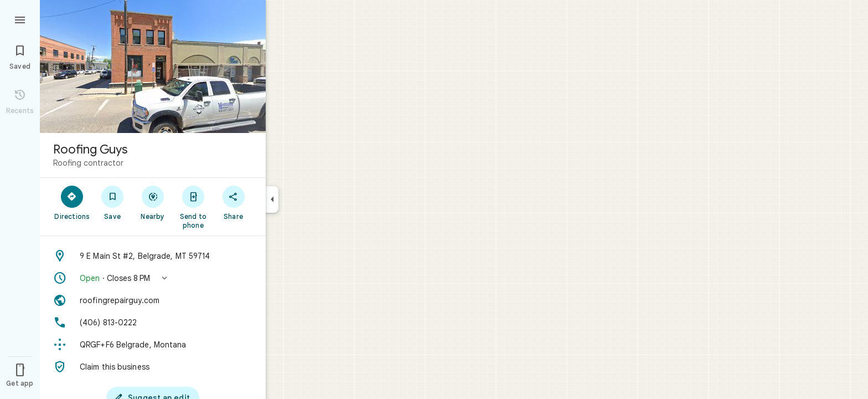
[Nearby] (153, 202)
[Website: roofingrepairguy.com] (153, 300)
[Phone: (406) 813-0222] (153, 323)
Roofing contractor (88, 163)
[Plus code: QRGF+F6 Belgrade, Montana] (153, 345)
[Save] (113, 202)
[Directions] (72, 202)
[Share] (233, 202)
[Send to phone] (193, 207)
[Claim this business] (153, 367)
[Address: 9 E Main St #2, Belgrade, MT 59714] (153, 256)
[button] (153, 278)
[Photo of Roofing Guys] (153, 66)
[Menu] (20, 19)
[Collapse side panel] (272, 199)
